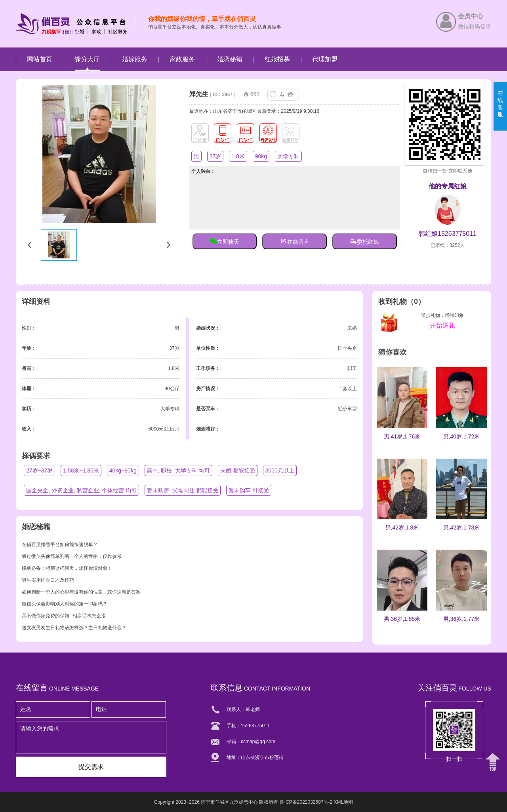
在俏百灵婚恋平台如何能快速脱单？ (60, 544)
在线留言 (295, 241)
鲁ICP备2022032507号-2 (306, 802)
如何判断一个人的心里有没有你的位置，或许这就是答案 (81, 592)
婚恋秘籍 (230, 59)
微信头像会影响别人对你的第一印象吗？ (65, 604)
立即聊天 (225, 241)
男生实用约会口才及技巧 (48, 580)
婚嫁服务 (135, 59)
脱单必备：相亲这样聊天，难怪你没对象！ (67, 568)
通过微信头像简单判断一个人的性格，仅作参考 (72, 556)
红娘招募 (277, 59)
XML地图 (344, 802)
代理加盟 (325, 59)
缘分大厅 (87, 59)
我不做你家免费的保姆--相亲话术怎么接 (64, 616)
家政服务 (182, 59)
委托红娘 (364, 241)
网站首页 (40, 59)
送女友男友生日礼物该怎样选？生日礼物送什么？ (74, 628)
